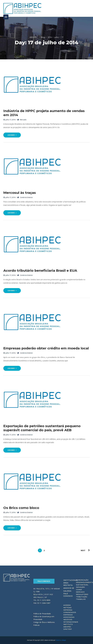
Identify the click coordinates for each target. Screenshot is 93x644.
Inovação (80, 587)
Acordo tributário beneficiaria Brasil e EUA (40, 270)
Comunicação (82, 580)
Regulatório (82, 594)
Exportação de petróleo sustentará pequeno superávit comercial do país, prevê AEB (42, 428)
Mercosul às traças (20, 193)
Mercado (23, 120)
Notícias (67, 608)
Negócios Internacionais (71, 621)
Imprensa (68, 610)
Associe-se (69, 588)
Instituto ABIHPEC (68, 626)
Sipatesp (68, 629)
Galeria (67, 591)
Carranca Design (61, 640)
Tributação (82, 597)
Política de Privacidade (42, 614)
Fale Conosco (44, 581)
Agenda (67, 605)
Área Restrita (68, 584)
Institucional (71, 580)
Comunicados (70, 612)
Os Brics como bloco (21, 508)
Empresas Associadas (69, 616)
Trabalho (81, 599)
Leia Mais (12, 135)
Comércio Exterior (26, 197)
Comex (79, 590)
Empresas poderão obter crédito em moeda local (46, 348)
